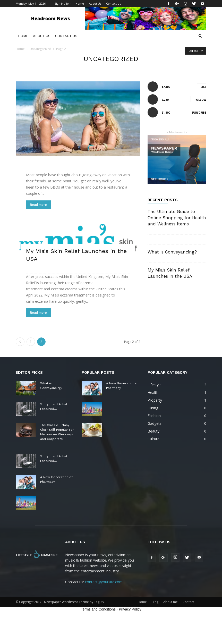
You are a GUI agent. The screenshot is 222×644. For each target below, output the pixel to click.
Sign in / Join (63, 3)
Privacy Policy (130, 609)
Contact (188, 602)
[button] (200, 36)
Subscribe (199, 113)
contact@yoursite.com (104, 582)
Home (80, 3)
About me (170, 602)
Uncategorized (40, 49)
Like (203, 87)
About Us (95, 3)
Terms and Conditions (98, 609)
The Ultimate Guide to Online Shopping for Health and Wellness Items (177, 218)
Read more (38, 205)
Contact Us (113, 3)
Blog (155, 602)
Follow (200, 100)
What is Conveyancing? (172, 252)
